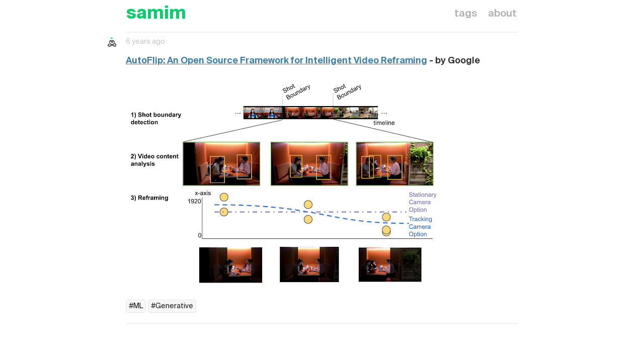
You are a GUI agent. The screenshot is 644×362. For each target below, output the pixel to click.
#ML (136, 306)
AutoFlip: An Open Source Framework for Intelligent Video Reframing (276, 61)
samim (156, 14)
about (502, 14)
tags (466, 14)
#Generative (172, 306)
